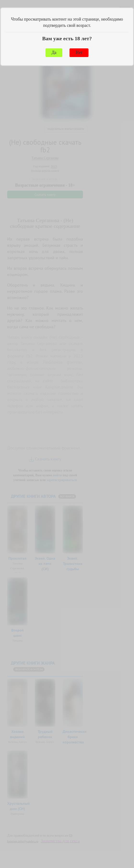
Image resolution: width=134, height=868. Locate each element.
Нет (79, 52)
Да (54, 52)
